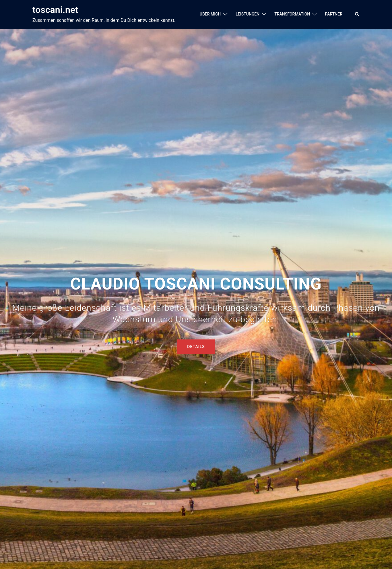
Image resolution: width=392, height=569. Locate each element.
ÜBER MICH (210, 14)
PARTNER (334, 14)
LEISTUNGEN (248, 14)
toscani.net (55, 10)
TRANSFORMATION (292, 14)
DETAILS (196, 347)
